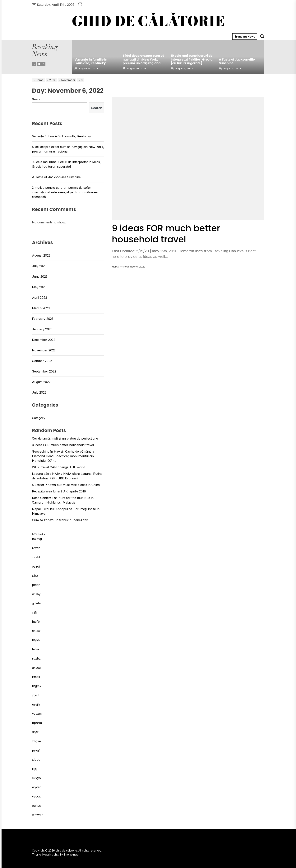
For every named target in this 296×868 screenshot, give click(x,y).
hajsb (36, 640)
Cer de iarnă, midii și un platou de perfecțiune (65, 438)
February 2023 (43, 319)
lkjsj (35, 769)
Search (37, 99)
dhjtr (35, 732)
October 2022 (42, 361)
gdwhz (37, 603)
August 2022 (41, 382)
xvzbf (36, 557)
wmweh (38, 815)
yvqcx (36, 796)
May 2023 (39, 287)
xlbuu (36, 760)
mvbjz (115, 267)
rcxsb (36, 548)
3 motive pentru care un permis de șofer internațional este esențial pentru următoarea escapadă (65, 192)
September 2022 (44, 371)
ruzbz (36, 658)
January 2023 (42, 329)
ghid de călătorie (148, 21)
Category (39, 418)
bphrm (37, 723)
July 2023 (39, 266)
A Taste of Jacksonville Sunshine (237, 61)
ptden (36, 585)
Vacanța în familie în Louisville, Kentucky (91, 61)
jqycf (35, 695)
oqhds (36, 806)
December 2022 (44, 340)
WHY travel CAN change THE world (59, 467)
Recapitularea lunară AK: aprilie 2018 (59, 491)
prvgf (36, 750)
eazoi (36, 566)
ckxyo (36, 778)
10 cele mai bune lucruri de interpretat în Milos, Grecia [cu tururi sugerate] (192, 59)
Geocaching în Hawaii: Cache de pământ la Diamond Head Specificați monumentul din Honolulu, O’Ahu (63, 456)
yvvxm (37, 714)
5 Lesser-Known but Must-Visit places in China (66, 485)
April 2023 (39, 298)
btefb (36, 622)
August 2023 (41, 255)
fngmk (37, 686)
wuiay (36, 594)
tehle (36, 649)
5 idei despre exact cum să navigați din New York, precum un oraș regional (144, 59)
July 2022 (39, 392)
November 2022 (44, 350)
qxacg (36, 668)
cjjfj (34, 612)
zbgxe (36, 741)
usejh (36, 704)
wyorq (37, 787)
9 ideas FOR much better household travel (169, 234)
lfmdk (36, 677)
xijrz (35, 576)
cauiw (36, 631)
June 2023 (40, 276)
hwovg (37, 539)
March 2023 (41, 308)
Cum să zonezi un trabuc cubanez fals (60, 520)
